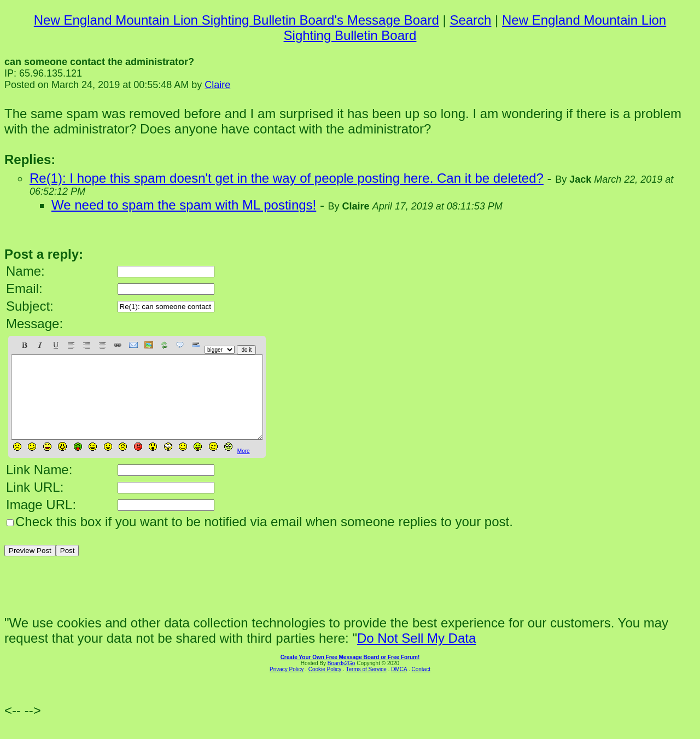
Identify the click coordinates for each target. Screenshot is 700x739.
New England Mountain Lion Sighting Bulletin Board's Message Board (237, 20)
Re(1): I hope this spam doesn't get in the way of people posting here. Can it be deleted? (287, 178)
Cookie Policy (325, 686)
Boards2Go (342, 680)
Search (470, 20)
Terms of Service (366, 686)
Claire (217, 85)
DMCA (399, 686)
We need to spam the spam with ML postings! (184, 205)
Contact (421, 686)
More (244, 467)
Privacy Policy (287, 686)
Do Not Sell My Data (416, 654)
